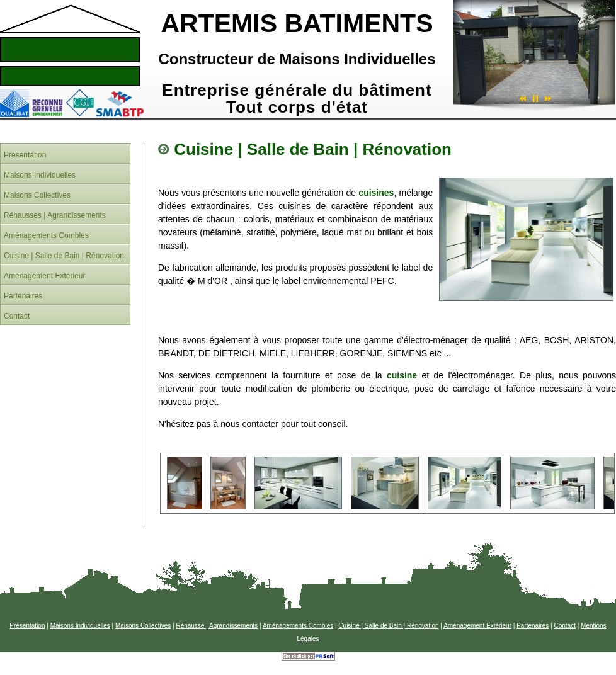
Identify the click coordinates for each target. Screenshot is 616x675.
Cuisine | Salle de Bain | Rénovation (388, 626)
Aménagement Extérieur (477, 626)
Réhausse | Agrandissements (217, 626)
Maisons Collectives (143, 626)
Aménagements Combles (298, 626)
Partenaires (533, 626)
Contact (564, 626)
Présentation (27, 626)
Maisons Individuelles (80, 626)
